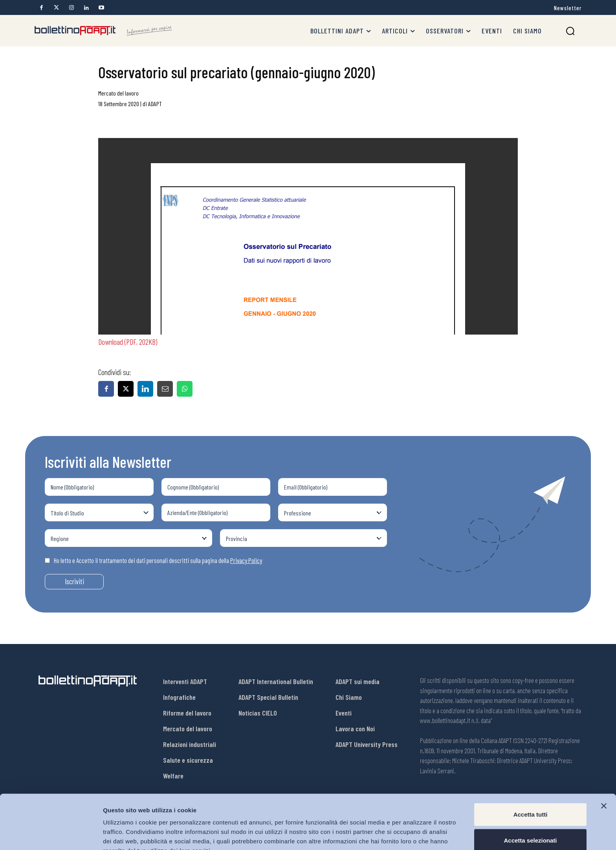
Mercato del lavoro (118, 93)
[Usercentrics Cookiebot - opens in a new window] (51, 835)
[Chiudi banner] (604, 764)
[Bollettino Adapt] (103, 31)
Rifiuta (531, 824)
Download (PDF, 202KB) (128, 342)
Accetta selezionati (530, 799)
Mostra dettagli (413, 834)
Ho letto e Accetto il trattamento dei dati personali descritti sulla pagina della (153, 560)
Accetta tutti (531, 773)
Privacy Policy (246, 560)
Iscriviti (74, 581)
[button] (570, 31)
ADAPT (155, 104)
